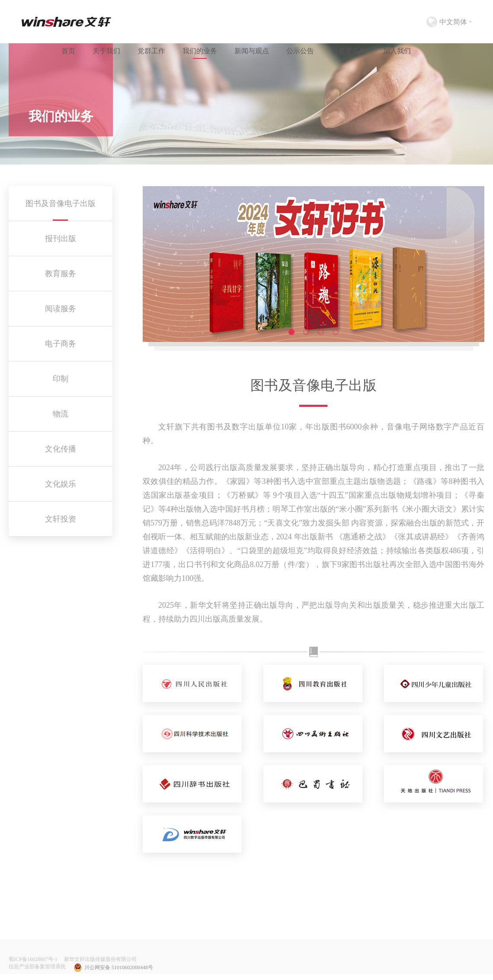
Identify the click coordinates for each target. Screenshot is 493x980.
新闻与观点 (252, 51)
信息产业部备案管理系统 (37, 967)
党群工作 (151, 51)
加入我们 (397, 51)
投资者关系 (349, 51)
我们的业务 (200, 51)
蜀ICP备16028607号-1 (33, 959)
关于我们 (106, 51)
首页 (68, 51)
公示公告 (300, 51)
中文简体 (453, 22)
